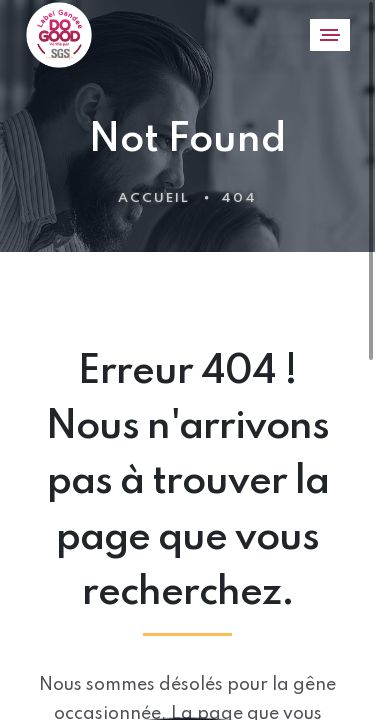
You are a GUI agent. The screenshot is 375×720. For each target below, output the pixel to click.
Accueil (154, 198)
